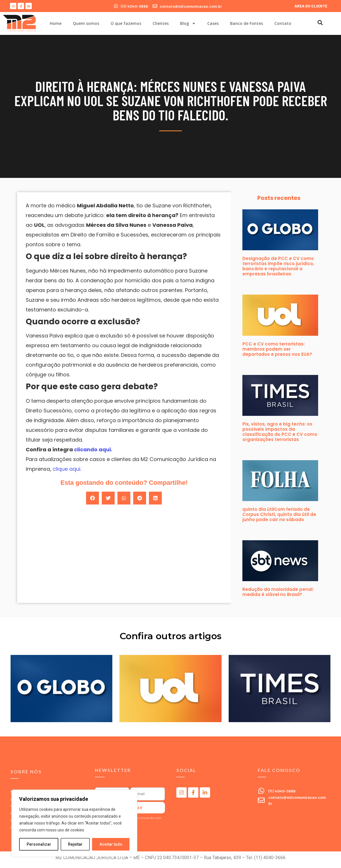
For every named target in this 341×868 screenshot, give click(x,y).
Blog (188, 23)
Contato (283, 23)
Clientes (161, 23)
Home (56, 23)
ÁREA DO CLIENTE (311, 6)
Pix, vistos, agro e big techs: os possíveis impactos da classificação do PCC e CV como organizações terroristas (280, 432)
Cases (213, 23)
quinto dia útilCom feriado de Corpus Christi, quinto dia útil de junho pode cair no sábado (279, 514)
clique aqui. (67, 469)
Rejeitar (75, 844)
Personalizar (39, 844)
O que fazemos (126, 23)
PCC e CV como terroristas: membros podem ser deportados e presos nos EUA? (277, 349)
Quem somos (86, 23)
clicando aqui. (93, 449)
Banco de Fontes (247, 23)
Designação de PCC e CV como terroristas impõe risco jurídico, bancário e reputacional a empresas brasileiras (278, 266)
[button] (320, 22)
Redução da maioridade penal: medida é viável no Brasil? (278, 592)
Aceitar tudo (111, 844)
